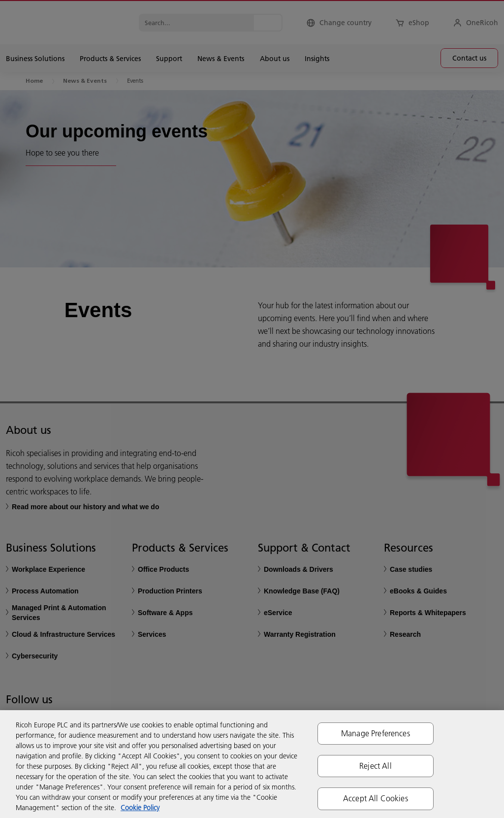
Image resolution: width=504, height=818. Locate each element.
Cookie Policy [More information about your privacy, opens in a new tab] (140, 808)
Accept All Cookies (376, 798)
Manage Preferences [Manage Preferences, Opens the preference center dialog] (376, 733)
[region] (252, 764)
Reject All (376, 766)
